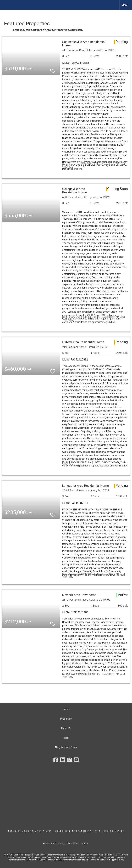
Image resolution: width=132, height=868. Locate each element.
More (125, 5)
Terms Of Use (18, 831)
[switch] (53, 69)
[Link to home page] (4, 5)
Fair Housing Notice (109, 831)
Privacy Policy (41, 831)
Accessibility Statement (73, 831)
